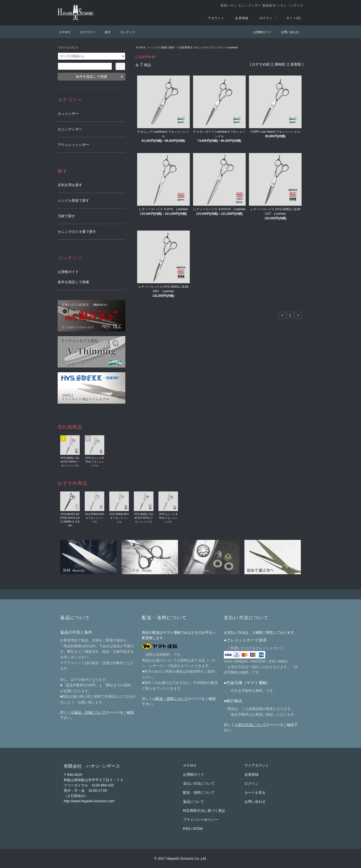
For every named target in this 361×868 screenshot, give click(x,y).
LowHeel (233, 47)
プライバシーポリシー (201, 820)
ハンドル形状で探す (163, 47)
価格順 (280, 64)
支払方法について (252, 725)
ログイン (263, 18)
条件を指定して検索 (92, 77)
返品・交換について (90, 712)
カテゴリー (85, 32)
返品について (194, 802)
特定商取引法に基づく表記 (204, 811)
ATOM (198, 829)
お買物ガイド (259, 32)
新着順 (296, 64)
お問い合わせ (287, 32)
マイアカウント (257, 765)
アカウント (213, 18)
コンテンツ (125, 32)
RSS (187, 829)
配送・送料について (172, 699)
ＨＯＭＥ (65, 32)
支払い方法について (199, 783)
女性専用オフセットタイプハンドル (201, 47)
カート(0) (291, 18)
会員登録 (239, 18)
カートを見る (255, 792)
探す (105, 32)
